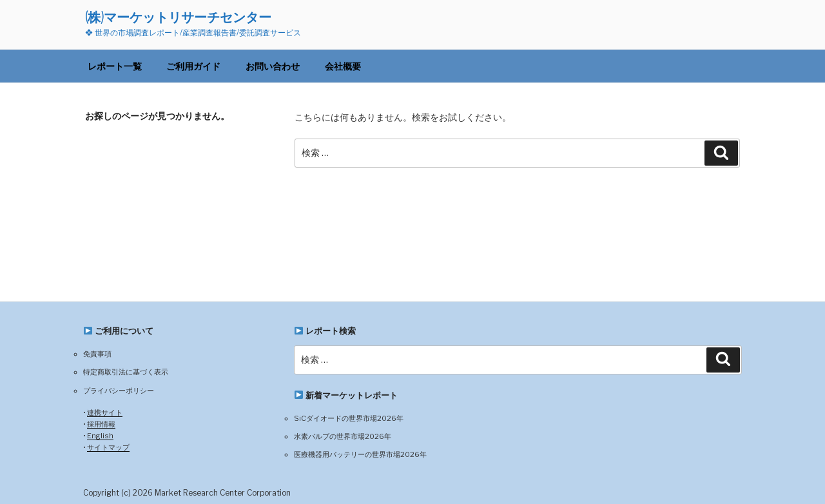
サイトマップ (108, 447)
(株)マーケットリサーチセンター (178, 17)
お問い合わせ (273, 66)
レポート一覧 (115, 66)
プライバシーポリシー (119, 391)
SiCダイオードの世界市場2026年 (349, 418)
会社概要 (343, 66)
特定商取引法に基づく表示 (126, 372)
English (100, 436)
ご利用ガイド (193, 66)
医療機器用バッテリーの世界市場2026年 (360, 454)
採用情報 (101, 424)
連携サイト (105, 412)
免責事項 (97, 354)
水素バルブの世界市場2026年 (343, 436)
